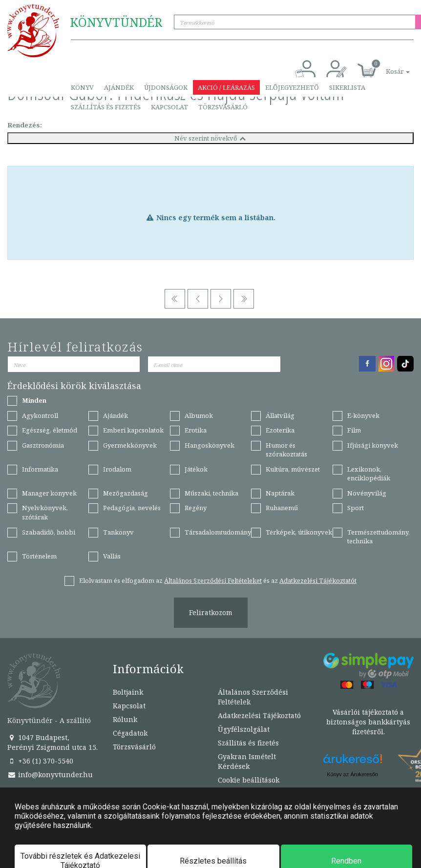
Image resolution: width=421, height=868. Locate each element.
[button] (387, 66)
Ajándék (119, 87)
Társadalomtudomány (218, 532)
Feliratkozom (211, 612)
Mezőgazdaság (126, 493)
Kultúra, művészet (293, 469)
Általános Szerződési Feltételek (253, 697)
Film (354, 430)
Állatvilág (280, 415)
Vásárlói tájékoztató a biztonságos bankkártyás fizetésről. (368, 722)
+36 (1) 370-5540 (40, 761)
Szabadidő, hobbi (49, 532)
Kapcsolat (169, 107)
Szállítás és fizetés (106, 107)
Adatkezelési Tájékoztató (259, 715)
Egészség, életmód (50, 430)
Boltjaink (128, 692)
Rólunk (125, 719)
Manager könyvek (49, 493)
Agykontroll (40, 415)
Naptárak (280, 493)
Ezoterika (280, 430)
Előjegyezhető (292, 87)
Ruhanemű (282, 508)
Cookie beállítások (249, 780)
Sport (356, 508)
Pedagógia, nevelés (132, 508)
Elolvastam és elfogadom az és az (218, 580)
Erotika (196, 430)
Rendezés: (25, 125)
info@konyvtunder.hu (50, 775)
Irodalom (117, 469)
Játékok (196, 469)
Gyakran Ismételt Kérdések (247, 761)
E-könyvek (363, 415)
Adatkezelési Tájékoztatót (318, 580)
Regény (196, 508)
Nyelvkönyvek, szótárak (45, 512)
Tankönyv (118, 532)
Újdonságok (166, 87)
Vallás (112, 556)
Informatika (40, 469)
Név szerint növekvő (211, 138)
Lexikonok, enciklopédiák (369, 474)
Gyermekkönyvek (130, 445)
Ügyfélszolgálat (244, 729)
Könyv (82, 87)
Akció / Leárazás (226, 87)
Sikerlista (347, 87)
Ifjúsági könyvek (373, 445)
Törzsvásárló (223, 107)
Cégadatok (130, 733)
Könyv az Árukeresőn (352, 774)
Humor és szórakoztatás (286, 450)
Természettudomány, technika (379, 537)
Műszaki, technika (211, 493)
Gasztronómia (43, 445)
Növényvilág (367, 493)
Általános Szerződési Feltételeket (213, 580)
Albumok (199, 415)
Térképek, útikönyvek (299, 532)
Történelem (39, 556)
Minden (34, 400)
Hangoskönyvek (210, 445)
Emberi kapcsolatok (133, 430)
